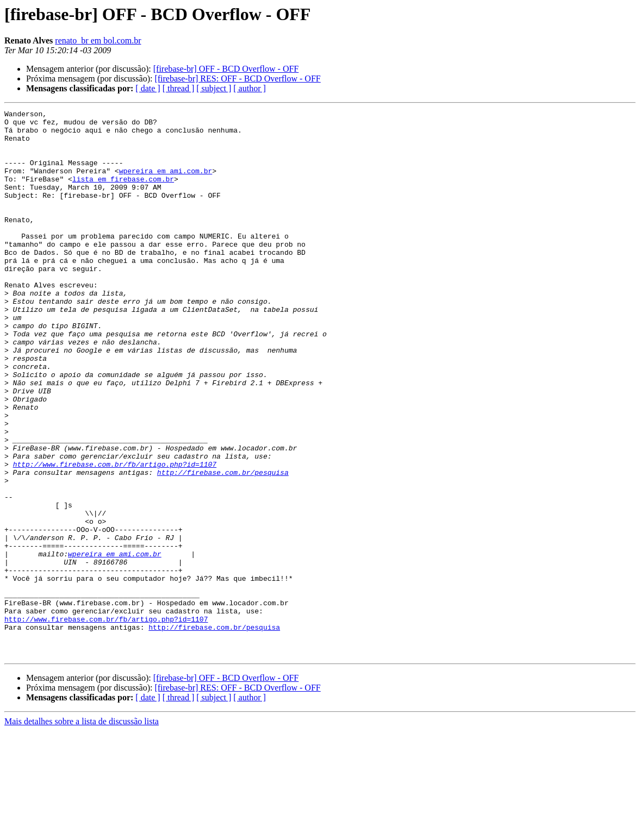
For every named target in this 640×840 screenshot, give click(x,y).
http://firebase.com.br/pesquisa (223, 546)
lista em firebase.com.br (123, 193)
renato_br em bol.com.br (98, 40)
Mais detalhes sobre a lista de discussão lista (82, 830)
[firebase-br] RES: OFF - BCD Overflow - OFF (237, 79)
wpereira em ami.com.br (166, 184)
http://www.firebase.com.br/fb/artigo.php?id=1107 (115, 536)
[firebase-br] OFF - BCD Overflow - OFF (226, 69)
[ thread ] (179, 88)
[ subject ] (214, 88)
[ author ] (250, 88)
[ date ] (148, 88)
